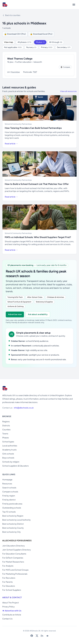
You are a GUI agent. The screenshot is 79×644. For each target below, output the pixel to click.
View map (9, 42)
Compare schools (10, 492)
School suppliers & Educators (15, 466)
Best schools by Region (13, 516)
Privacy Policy (8, 607)
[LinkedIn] (42, 636)
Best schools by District (13, 524)
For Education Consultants (14, 554)
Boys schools (8, 458)
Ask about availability (38, 314)
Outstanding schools (12, 508)
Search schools (9, 488)
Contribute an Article (12, 615)
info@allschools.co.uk (24, 408)
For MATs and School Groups (15, 570)
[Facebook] (32, 636)
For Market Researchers (13, 562)
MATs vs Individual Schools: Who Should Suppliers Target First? (38, 237)
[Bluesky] (47, 636)
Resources (7, 484)
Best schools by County (13, 528)
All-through (56, 42)
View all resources (68, 91)
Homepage (7, 480)
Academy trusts (9, 450)
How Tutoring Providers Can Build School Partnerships (33, 128)
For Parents (7, 582)
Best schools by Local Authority (16, 520)
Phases (6, 438)
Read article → (11, 144)
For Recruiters (9, 578)
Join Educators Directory (13, 546)
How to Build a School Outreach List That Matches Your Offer (37, 184)
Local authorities (10, 446)
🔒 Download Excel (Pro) (41, 34)
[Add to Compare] (65, 67)
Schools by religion (11, 462)
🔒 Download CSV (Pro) (15, 34)
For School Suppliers (12, 590)
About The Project (11, 603)
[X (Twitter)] (37, 636)
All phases (24, 42)
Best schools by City (11, 532)
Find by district (9, 500)
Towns (5, 434)
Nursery (31, 47)
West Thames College (20, 59)
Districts (6, 426)
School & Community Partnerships (18, 124)
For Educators (9, 586)
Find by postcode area (12, 504)
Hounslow (15, 72)
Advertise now (15, 314)
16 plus (40, 42)
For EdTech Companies (13, 558)
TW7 (35, 72)
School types (8, 442)
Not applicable (13, 47)
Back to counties (11, 15)
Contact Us (7, 619)
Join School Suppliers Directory (17, 550)
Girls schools (8, 454)
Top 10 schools (9, 512)
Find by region (9, 496)
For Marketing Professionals (15, 574)
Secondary (64, 47)
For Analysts (8, 566)
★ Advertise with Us (12, 611)
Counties (6, 430)
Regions (6, 422)
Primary (47, 47)
